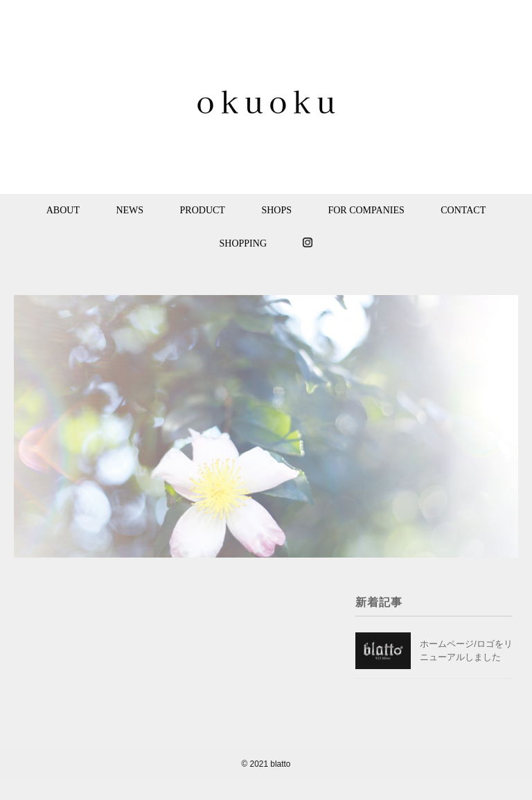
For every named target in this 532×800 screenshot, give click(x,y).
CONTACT (463, 210)
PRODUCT (203, 210)
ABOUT (63, 210)
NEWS (130, 210)
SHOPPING (243, 243)
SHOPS (276, 210)
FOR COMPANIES (366, 210)
